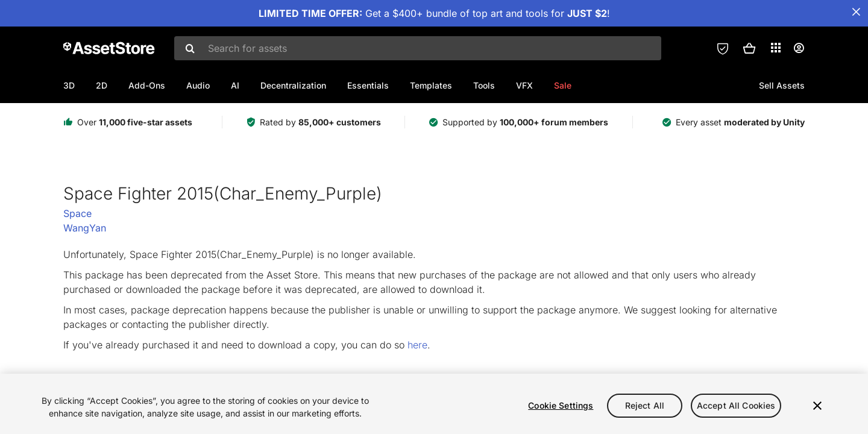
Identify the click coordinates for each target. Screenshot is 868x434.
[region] (434, 404)
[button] (749, 48)
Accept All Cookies (736, 405)
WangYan (85, 228)
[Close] (817, 406)
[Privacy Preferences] (723, 48)
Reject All (645, 405)
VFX (524, 85)
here (417, 345)
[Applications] (776, 48)
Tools (484, 85)
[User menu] (799, 48)
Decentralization (293, 85)
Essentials (368, 85)
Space (77, 213)
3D (69, 85)
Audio (198, 85)
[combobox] (418, 48)
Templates (431, 85)
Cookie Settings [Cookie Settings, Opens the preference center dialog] (561, 405)
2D (102, 85)
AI (235, 85)
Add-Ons (147, 85)
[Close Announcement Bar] (856, 12)
